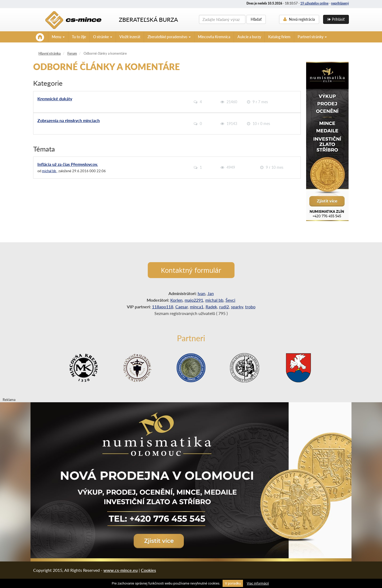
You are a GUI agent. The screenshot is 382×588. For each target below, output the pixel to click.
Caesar (182, 307)
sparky (237, 307)
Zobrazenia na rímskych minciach (69, 120)
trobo (250, 307)
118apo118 (163, 307)
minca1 (197, 307)
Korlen (176, 300)
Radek (211, 307)
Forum (72, 53)
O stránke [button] (103, 37)
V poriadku (233, 583)
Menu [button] (58, 37)
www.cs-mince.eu (121, 570)
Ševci (230, 300)
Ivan (201, 293)
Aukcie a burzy (249, 37)
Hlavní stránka (50, 53)
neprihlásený (340, 3)
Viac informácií (258, 583)
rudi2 (224, 307)
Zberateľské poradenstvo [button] (169, 37)
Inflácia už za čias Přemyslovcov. (68, 164)
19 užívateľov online (314, 3)
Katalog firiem (279, 37)
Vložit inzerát (130, 37)
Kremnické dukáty (55, 99)
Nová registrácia (299, 19)
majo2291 (194, 300)
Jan (211, 293)
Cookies (148, 570)
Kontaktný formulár (191, 270)
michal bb (49, 171)
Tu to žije (79, 37)
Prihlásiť (336, 19)
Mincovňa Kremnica (214, 37)
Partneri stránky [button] (312, 37)
